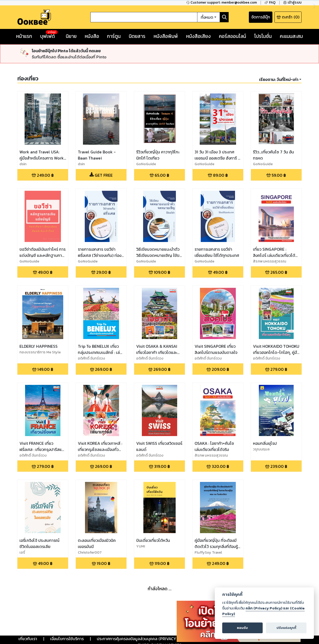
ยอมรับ (242, 628)
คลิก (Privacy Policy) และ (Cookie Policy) (263, 611)
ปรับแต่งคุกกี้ (286, 628)
